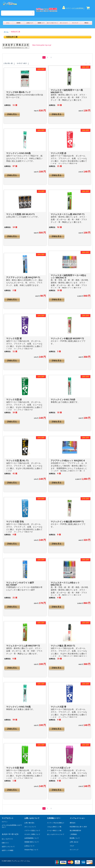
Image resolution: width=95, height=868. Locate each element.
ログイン (5, 822)
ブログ (72, 846)
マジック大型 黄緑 (15, 768)
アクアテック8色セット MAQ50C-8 (68, 461)
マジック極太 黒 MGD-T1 (63, 646)
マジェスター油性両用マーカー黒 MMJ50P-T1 (67, 91)
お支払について (30, 23)
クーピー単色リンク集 (54, 831)
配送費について (41, 23)
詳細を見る (12, 114)
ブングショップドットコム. (21, 861)
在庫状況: (8, 105)
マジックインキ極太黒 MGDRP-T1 (67, 522)
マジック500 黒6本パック (18, 92)
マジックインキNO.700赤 (63, 400)
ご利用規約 (73, 834)
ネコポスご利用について (32, 834)
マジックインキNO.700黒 (18, 707)
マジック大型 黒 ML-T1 (17, 461)
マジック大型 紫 (14, 339)
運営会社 (86, 23)
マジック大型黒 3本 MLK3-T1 (20, 214)
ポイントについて (64, 23)
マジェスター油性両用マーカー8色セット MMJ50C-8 (68, 277)
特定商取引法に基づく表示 (78, 827)
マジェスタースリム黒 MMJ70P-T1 (68, 214)
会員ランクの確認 (8, 850)
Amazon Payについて (31, 850)
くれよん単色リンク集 (54, 827)
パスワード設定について (32, 831)
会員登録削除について (32, 838)
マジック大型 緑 (14, 400)
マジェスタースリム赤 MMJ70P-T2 (23, 646)
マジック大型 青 (58, 707)
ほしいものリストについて (56, 834)
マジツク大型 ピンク (61, 768)
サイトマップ (75, 23)
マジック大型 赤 (58, 153)
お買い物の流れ (29, 823)
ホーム (8, 23)
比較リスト (5, 843)
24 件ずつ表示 (23, 64)
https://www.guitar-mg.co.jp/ (42, 45)
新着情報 (18, 23)
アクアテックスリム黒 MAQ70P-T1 (23, 277)
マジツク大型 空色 (15, 522)
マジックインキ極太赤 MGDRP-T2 (67, 339)
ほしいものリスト (8, 839)
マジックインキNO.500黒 (18, 153)
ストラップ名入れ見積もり (56, 823)
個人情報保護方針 (75, 831)
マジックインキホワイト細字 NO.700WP (20, 584)
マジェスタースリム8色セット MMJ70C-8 (65, 584)
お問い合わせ (74, 842)
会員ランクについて (8, 847)
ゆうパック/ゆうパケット (52, 23)
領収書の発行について (32, 842)
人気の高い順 (9, 64)
